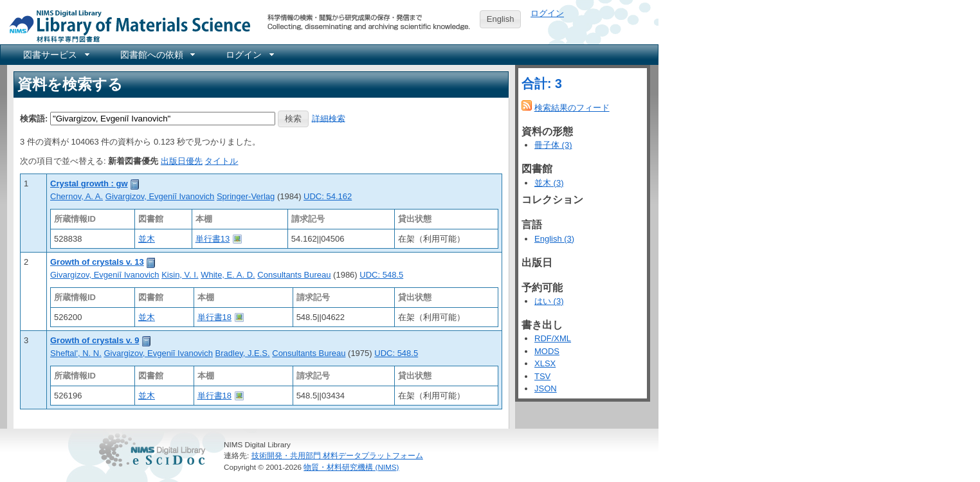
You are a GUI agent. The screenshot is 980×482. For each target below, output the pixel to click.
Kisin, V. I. (180, 275)
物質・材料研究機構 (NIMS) (351, 467)
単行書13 (213, 239)
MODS (547, 351)
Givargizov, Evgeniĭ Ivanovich (160, 196)
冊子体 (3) (553, 145)
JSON (546, 388)
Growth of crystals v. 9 (95, 340)
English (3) (554, 239)
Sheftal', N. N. (76, 353)
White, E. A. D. (228, 275)
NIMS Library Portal (126, 25)
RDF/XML (553, 338)
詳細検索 (329, 118)
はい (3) (549, 301)
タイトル (221, 161)
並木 (147, 239)
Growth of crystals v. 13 (97, 262)
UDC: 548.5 (381, 275)
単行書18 (214, 317)
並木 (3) (549, 183)
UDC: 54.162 (328, 196)
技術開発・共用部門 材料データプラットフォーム (337, 455)
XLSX (545, 363)
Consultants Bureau (294, 275)
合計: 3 (542, 84)
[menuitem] (55, 55)
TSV (542, 376)
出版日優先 (182, 161)
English (501, 19)
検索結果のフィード (572, 108)
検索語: (34, 118)
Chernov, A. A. (77, 196)
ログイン (547, 13)
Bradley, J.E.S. (243, 353)
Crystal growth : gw (89, 183)
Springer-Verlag (246, 196)
